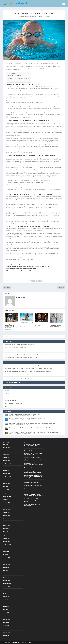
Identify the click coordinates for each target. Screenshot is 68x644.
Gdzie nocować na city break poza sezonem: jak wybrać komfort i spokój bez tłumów (25, 365)
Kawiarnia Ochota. (39, 324)
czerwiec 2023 (7, 503)
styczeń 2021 (6, 574)
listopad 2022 (7, 516)
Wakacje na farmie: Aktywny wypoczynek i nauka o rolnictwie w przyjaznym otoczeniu (28, 266)
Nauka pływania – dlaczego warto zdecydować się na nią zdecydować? (24, 264)
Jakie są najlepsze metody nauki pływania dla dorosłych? (19, 78)
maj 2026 (5, 444)
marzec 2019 (6, 622)
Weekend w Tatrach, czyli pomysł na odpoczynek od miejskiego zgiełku (21, 357)
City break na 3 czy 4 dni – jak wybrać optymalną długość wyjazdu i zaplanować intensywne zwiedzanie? (33, 446)
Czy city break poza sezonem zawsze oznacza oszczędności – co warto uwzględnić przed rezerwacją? (28, 372)
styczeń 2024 (6, 490)
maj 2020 (5, 600)
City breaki (7, 390)
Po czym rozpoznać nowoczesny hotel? (33, 486)
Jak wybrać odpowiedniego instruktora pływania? (17, 81)
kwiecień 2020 (7, 603)
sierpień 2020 (6, 590)
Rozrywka (40, 16)
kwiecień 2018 (7, 632)
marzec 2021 (6, 567)
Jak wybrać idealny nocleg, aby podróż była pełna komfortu (33, 454)
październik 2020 (7, 584)
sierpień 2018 (6, 629)
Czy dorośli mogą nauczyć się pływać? (15, 76)
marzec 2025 (6, 470)
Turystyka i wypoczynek (10, 400)
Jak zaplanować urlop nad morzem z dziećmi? (15, 348)
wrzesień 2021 (7, 548)
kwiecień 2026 (7, 448)
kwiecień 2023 (7, 509)
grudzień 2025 (7, 457)
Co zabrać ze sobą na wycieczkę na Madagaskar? (32, 505)
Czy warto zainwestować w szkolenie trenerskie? (19, 271)
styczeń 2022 (6, 535)
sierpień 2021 (6, 551)
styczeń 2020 (6, 613)
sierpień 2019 (6, 616)
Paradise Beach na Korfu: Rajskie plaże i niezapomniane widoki (19, 344)
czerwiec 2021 (7, 558)
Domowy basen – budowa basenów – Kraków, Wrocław (33, 509)
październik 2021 (7, 545)
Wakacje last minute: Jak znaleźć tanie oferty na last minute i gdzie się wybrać (27, 419)
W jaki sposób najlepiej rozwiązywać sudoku (55, 326)
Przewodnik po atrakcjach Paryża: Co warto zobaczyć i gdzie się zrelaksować (33, 495)
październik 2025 (7, 464)
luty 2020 (6, 609)
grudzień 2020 (7, 577)
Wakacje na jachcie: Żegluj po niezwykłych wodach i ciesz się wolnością (34, 464)
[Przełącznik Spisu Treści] (28, 74)
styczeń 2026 (6, 454)
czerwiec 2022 (7, 522)
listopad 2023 (7, 493)
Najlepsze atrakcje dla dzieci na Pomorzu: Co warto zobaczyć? (22, 269)
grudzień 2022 (7, 512)
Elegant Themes (17, 642)
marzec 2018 (6, 635)
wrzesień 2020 (7, 587)
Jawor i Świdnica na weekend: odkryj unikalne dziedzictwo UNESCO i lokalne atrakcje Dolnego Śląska (32, 423)
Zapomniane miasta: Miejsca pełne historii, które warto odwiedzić (32, 482)
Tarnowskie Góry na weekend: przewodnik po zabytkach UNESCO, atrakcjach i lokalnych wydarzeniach (33, 428)
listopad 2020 (7, 580)
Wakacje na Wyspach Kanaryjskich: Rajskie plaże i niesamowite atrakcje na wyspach (33, 459)
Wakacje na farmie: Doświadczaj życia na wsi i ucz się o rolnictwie (24, 414)
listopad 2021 (7, 542)
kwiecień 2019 (7, 619)
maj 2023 (5, 506)
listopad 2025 (7, 461)
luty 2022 (6, 532)
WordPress (29, 642)
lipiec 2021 (6, 554)
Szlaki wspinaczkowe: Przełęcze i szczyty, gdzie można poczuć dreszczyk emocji (23, 354)
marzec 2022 (6, 529)
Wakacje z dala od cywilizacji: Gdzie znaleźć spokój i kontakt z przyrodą (33, 472)
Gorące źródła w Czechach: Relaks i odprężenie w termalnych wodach (21, 351)
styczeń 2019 (6, 626)
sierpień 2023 (6, 499)
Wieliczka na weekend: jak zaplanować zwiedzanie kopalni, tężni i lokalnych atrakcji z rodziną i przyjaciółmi (34, 432)
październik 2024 (7, 477)
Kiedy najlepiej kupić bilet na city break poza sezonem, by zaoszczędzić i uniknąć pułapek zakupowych (29, 368)
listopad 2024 (7, 474)
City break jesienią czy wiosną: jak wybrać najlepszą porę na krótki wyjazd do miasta (24, 378)
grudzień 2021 (7, 538)
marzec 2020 (6, 606)
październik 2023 (7, 496)
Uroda (6, 407)
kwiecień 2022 (7, 525)
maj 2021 (5, 561)
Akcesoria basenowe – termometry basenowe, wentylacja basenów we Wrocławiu (32, 490)
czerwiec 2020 (7, 597)
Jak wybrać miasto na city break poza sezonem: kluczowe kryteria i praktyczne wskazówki (26, 375)
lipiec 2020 (6, 593)
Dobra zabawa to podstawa (31, 468)
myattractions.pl (27, 16)
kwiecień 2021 (7, 564)
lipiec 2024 (6, 480)
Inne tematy (8, 394)
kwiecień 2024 (7, 483)
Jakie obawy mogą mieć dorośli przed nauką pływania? (18, 80)
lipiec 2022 (6, 519)
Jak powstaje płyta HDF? (30, 450)
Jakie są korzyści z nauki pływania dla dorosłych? (17, 77)
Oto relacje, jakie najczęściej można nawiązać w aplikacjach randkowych (10, 326)
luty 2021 (6, 571)
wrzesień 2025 (7, 467)
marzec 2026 (6, 451)
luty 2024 (6, 487)
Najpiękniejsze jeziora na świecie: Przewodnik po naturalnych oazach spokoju (33, 500)
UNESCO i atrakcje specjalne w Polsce (13, 403)
